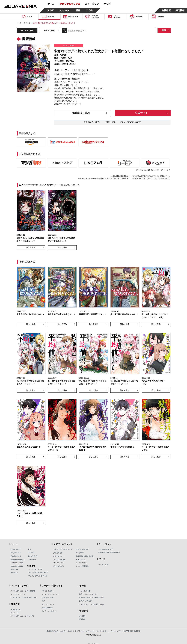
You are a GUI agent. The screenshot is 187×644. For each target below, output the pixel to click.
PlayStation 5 (16, 553)
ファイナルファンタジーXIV (38, 573)
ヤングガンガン (59, 563)
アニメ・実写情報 (82, 566)
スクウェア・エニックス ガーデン (23, 616)
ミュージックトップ (105, 550)
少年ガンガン (58, 553)
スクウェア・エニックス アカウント (24, 598)
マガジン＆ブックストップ (63, 550)
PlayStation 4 (16, 556)
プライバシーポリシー (85, 631)
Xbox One (14, 569)
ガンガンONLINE (82, 550)
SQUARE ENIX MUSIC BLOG (109, 553)
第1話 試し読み (81, 113)
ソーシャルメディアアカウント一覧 (92, 598)
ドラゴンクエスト (48, 591)
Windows (14, 573)
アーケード (32, 560)
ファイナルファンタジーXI (38, 576)
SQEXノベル (80, 560)
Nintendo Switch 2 (18, 560)
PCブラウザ (33, 556)
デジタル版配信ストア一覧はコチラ (155, 170)
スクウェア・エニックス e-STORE (23, 591)
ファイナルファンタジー (50, 594)
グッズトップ (103, 565)
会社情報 (82, 616)
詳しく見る (31, 247)
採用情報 (82, 619)
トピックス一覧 (85, 591)
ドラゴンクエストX (35, 569)
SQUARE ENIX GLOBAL (131, 631)
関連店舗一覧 (16, 609)
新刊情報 (27, 23)
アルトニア (15, 613)
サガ (43, 601)
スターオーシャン (48, 604)
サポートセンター (102, 631)
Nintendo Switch (17, 563)
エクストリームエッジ (49, 611)
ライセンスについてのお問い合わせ (92, 604)
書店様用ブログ (52, 631)
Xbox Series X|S (17, 566)
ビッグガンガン (59, 566)
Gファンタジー (59, 556)
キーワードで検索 (26, 31)
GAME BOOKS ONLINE (85, 556)
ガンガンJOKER (59, 560)
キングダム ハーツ (48, 598)
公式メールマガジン (86, 601)
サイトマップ (115, 631)
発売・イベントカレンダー (88, 594)
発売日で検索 (49, 31)
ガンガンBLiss (81, 563)
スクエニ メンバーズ (18, 594)
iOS (30, 550)
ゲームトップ (16, 550)
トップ (19, 23)
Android (31, 553)
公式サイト (141, 113)
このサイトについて (67, 631)
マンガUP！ (80, 553)
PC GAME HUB (47, 608)
